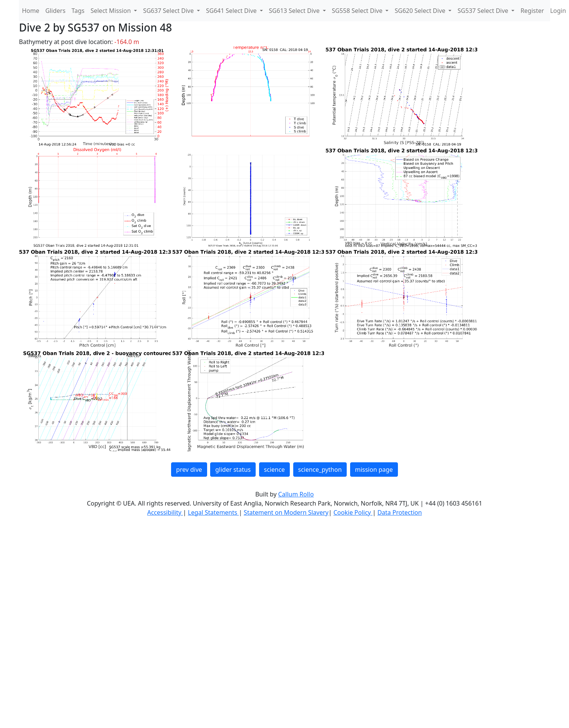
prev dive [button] (189, 470)
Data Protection (400, 512)
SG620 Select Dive (421, 11)
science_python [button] (320, 470)
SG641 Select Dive (232, 11)
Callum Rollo (296, 494)
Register (532, 11)
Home (31, 11)
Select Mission (112, 11)
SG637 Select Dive (169, 11)
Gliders (56, 11)
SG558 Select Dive (358, 11)
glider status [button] (233, 470)
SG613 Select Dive (295, 11)
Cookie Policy (353, 512)
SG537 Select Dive (484, 11)
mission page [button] (374, 470)
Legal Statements (213, 512)
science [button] (274, 470)
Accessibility (165, 512)
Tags (78, 11)
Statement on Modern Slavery (286, 512)
